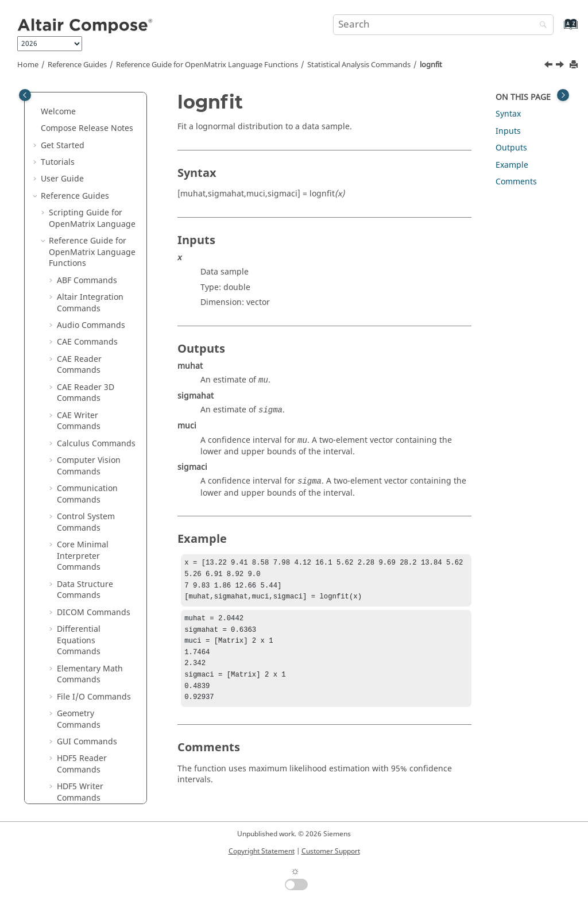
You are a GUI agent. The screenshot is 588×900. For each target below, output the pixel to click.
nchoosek (83, 521)
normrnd (82, 606)
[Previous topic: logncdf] (550, 66)
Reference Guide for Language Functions (207, 65)
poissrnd (82, 741)
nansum (81, 487)
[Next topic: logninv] (561, 66)
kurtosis (80, 217)
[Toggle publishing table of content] (25, 95)
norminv (81, 572)
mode (76, 386)
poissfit (79, 690)
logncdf (80, 234)
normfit (79, 555)
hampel (80, 167)
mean (76, 336)
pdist (75, 640)
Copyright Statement (262, 851)
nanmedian (87, 453)
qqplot (78, 791)
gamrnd (80, 150)
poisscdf (81, 673)
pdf (71, 622)
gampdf (80, 133)
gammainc (85, 116)
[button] (60, 99)
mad (73, 318)
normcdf (81, 538)
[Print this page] (575, 65)
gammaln (83, 99)
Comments (516, 182)
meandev (83, 352)
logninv (79, 268)
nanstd (78, 471)
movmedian (88, 420)
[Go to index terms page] (558, 30)
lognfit (431, 65)
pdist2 (77, 656)
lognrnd (80, 302)
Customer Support (331, 851)
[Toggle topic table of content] (563, 95)
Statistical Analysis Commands (359, 65)
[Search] (540, 26)
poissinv (81, 707)
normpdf (82, 588)
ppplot (78, 775)
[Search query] (443, 25)
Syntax (508, 114)
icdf (72, 200)
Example (512, 165)
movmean (84, 403)
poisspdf (82, 724)
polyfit (77, 757)
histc (74, 184)
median (80, 369)
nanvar (78, 504)
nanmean (83, 437)
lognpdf (80, 285)
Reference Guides (77, 65)
